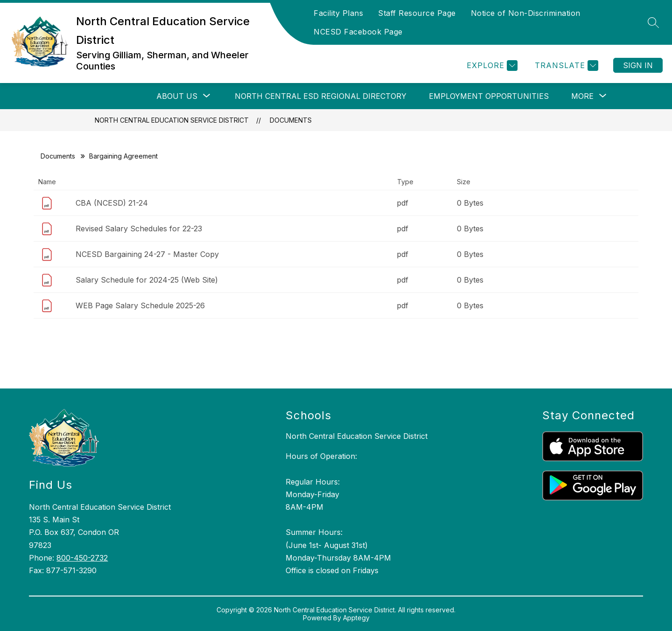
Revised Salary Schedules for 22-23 (139, 229)
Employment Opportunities (489, 96)
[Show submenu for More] (582, 96)
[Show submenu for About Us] (177, 96)
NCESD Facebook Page (358, 32)
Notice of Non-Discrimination (526, 13)
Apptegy (356, 618)
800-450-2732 (82, 558)
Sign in (638, 65)
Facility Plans (338, 13)
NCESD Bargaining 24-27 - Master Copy (147, 254)
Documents (291, 120)
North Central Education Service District (172, 120)
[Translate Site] (565, 66)
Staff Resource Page (417, 13)
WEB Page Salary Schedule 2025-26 (140, 305)
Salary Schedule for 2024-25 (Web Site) (147, 280)
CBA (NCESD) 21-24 (112, 203)
